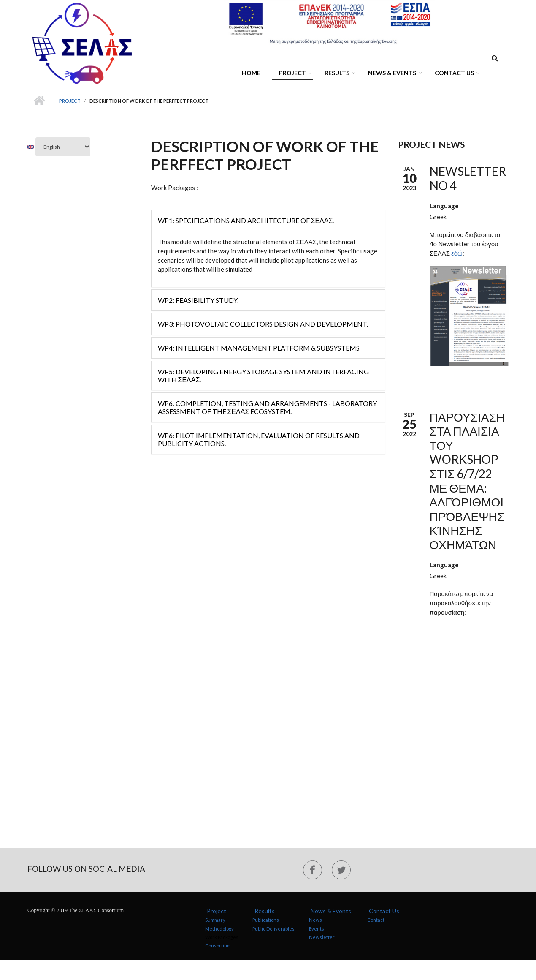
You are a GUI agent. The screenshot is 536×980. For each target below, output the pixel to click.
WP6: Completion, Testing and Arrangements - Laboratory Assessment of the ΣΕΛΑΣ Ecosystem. (267, 407)
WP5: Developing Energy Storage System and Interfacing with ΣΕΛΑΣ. (263, 376)
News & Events (394, 74)
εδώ (457, 253)
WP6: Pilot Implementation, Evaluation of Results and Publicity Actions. (259, 439)
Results (338, 74)
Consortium (218, 946)
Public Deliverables (273, 928)
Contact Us (456, 74)
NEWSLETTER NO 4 (468, 178)
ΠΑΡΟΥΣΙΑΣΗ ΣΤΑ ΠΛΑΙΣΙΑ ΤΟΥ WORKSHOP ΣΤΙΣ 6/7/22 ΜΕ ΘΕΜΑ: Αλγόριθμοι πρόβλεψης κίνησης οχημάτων (467, 481)
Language (444, 206)
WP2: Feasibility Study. (198, 300)
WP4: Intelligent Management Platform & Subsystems (259, 348)
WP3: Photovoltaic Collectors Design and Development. (263, 324)
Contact (376, 920)
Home (251, 73)
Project (294, 74)
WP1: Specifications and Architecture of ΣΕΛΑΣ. (246, 220)
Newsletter (322, 937)
